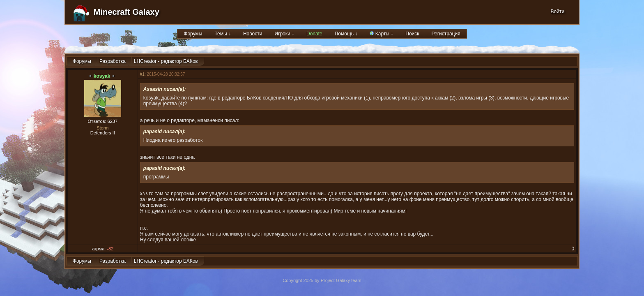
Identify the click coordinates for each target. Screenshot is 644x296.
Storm (102, 128)
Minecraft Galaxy (126, 12)
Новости (253, 34)
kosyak (102, 76)
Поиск (412, 34)
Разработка (113, 61)
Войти (558, 12)
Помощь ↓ (346, 34)
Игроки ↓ (284, 34)
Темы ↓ (223, 34)
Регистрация (446, 34)
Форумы (193, 34)
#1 (142, 74)
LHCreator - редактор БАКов (166, 61)
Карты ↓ (381, 34)
